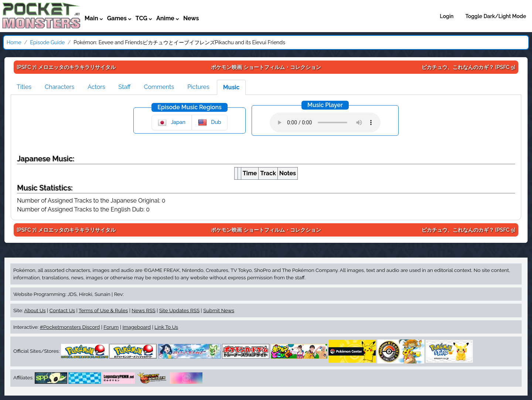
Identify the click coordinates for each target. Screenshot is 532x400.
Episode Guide (47, 42)
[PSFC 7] (66, 67)
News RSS (143, 310)
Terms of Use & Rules (103, 310)
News (191, 18)
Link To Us (166, 327)
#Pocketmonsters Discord (70, 327)
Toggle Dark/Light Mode (496, 16)
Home (14, 42)
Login (447, 16)
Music (231, 87)
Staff (125, 87)
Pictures (198, 87)
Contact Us (62, 310)
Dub (210, 123)
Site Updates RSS (179, 310)
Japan (171, 123)
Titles (24, 87)
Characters (59, 87)
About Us (35, 310)
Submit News (219, 310)
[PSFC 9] (468, 67)
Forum (111, 327)
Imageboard (137, 327)
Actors (96, 87)
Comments (159, 87)
